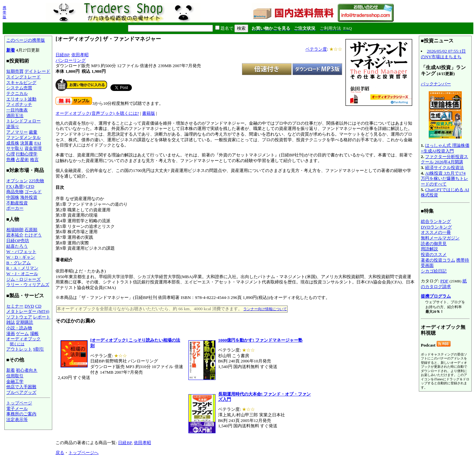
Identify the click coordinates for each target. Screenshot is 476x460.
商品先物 (15, 192)
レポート (42, 317)
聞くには (17, 344)
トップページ (19, 403)
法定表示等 (17, 419)
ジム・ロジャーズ (23, 279)
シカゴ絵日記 (434, 271)
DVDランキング (436, 227)
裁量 (33, 132)
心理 (11, 154)
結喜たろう (17, 246)
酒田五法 (15, 116)
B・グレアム (19, 263)
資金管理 (33, 148)
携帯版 (4, 12)
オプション (17, 181)
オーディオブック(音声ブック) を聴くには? (97, 113)
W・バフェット (21, 251)
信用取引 (15, 376)
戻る (60, 453)
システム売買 (19, 88)
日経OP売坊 (18, 241)
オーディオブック (23, 339)
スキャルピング (21, 83)
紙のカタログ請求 (444, 284)
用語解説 (429, 249)
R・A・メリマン (22, 268)
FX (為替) (15, 186)
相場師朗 (15, 230)
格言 (34, 160)
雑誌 (11, 322)
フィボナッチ (19, 104)
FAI (38, 143)
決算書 (27, 143)
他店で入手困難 (21, 387)
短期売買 (15, 71)
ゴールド (33, 192)
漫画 (11, 334)
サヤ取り (15, 148)
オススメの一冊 (436, 232)
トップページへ (83, 453)
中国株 (13, 197)
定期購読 (24, 322)
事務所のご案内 (21, 414)
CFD (30, 186)
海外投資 (29, 197)
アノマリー (17, 132)
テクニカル (17, 93)
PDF (444, 281)
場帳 (34, 334)
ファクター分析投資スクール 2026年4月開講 (444, 159)
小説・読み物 (19, 328)
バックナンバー (436, 84)
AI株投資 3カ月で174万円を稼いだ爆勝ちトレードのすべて (444, 179)
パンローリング (71, 60)
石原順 (31, 230)
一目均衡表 (17, 110)
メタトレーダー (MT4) (28, 311)
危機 (11, 160)
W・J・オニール (22, 274)
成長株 (13, 143)
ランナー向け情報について (265, 309)
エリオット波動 (21, 99)
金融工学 (15, 381)
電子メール (17, 409)
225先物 (36, 181)
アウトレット (19, 349)
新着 (11, 50)
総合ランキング (436, 221)
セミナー (15, 306)
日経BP (62, 55)
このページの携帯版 (26, 40)
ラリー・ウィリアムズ (28, 285)
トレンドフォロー (23, 121)
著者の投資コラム (438, 260)
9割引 (39, 349)
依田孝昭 (80, 55)
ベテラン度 (316, 49)
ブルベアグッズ (21, 392)
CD (39, 306)
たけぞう (33, 235)
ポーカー (15, 208)
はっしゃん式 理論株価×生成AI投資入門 (445, 148)
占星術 (22, 160)
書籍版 (149, 113)
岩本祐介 (15, 235)
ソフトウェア (19, 317)
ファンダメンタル (23, 137)
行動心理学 (27, 154)
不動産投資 (17, 203)
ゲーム (22, 334)
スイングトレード (23, 77)
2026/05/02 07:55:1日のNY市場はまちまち (443, 54)
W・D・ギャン (21, 257)
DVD (29, 306)
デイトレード (37, 71)
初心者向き (27, 370)
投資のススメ (434, 254)
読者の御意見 (434, 244)
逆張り (13, 126)
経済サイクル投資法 (444, 167)
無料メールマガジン (440, 238)
